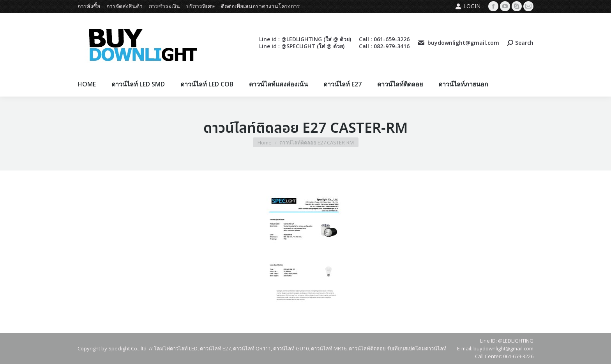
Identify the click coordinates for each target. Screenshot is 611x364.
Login (468, 6)
